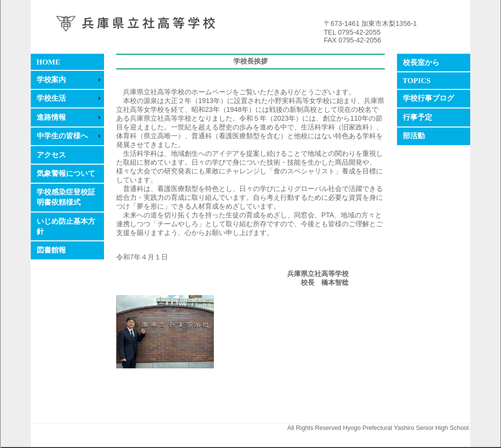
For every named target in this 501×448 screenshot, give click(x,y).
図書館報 (51, 250)
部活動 (414, 136)
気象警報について (66, 173)
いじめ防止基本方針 (66, 226)
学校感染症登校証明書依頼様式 (66, 197)
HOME (49, 62)
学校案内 (51, 79)
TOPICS (417, 80)
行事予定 (417, 117)
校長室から (421, 62)
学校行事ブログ (428, 98)
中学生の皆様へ (62, 136)
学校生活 (51, 98)
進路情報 (51, 117)
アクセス (51, 155)
